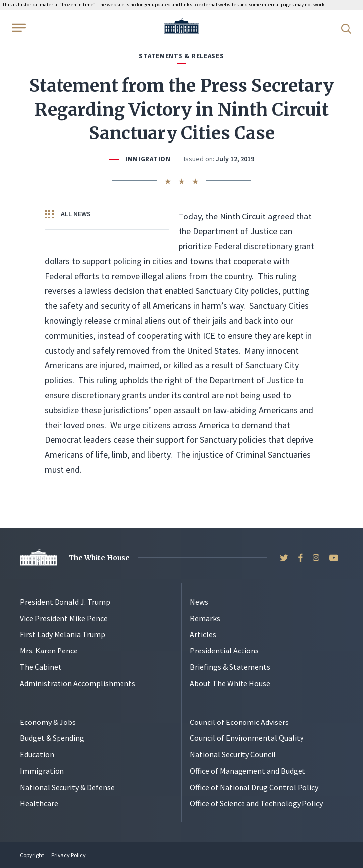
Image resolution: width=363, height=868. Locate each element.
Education (37, 754)
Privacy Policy (68, 855)
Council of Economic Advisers (239, 722)
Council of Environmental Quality (247, 738)
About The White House (230, 683)
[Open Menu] (18, 28)
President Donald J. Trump (65, 602)
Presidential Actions (224, 651)
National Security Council (233, 754)
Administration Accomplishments (78, 683)
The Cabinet (41, 667)
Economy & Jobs (48, 722)
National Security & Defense (67, 787)
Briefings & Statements (230, 667)
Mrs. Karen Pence (49, 651)
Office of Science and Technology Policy (256, 803)
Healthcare (39, 803)
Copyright (32, 855)
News (199, 602)
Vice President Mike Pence (64, 618)
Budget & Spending (52, 738)
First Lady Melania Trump (62, 634)
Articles (203, 634)
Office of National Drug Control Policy (254, 787)
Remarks (205, 618)
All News (68, 214)
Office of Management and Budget (248, 771)
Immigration (148, 159)
